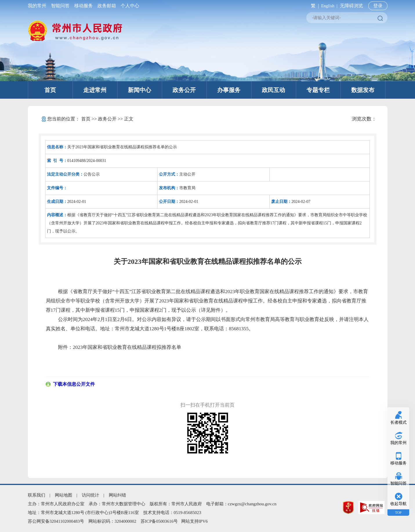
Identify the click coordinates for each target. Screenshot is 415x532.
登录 (378, 6)
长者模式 (398, 422)
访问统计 (90, 495)
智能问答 (60, 6)
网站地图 (64, 495)
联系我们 (37, 495)
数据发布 (363, 90)
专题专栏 (318, 90)
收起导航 (398, 504)
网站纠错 (117, 495)
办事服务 (229, 90)
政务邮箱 (107, 6)
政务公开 (184, 90)
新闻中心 (139, 90)
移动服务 (84, 6)
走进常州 (95, 90)
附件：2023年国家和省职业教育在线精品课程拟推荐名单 (120, 347)
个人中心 (129, 6)
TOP (398, 513)
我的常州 (38, 6)
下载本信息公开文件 (74, 384)
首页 (50, 90)
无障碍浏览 (351, 6)
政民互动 (273, 90)
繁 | (314, 6)
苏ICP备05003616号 (159, 521)
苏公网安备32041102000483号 (56, 521)
